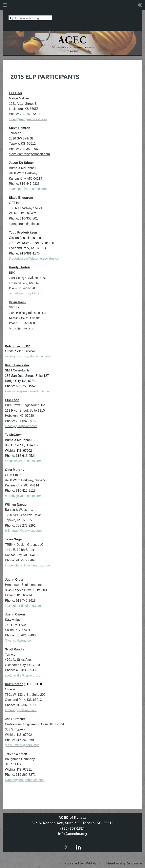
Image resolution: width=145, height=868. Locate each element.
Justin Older (14, 580)
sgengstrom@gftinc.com (26, 224)
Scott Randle (15, 649)
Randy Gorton (20, 267)
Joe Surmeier (15, 719)
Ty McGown (14, 435)
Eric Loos (12, 400)
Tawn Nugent (15, 539)
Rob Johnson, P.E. (18, 346)
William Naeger (16, 505)
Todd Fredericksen (23, 232)
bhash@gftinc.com (22, 328)
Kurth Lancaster (17, 365)
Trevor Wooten (16, 754)
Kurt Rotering (15, 684)
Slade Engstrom (21, 198)
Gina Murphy (15, 470)
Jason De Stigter (21, 163)
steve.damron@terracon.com (29, 154)
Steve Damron (20, 128)
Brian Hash (17, 302)
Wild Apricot (95, 863)
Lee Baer (16, 93)
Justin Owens (15, 614)
